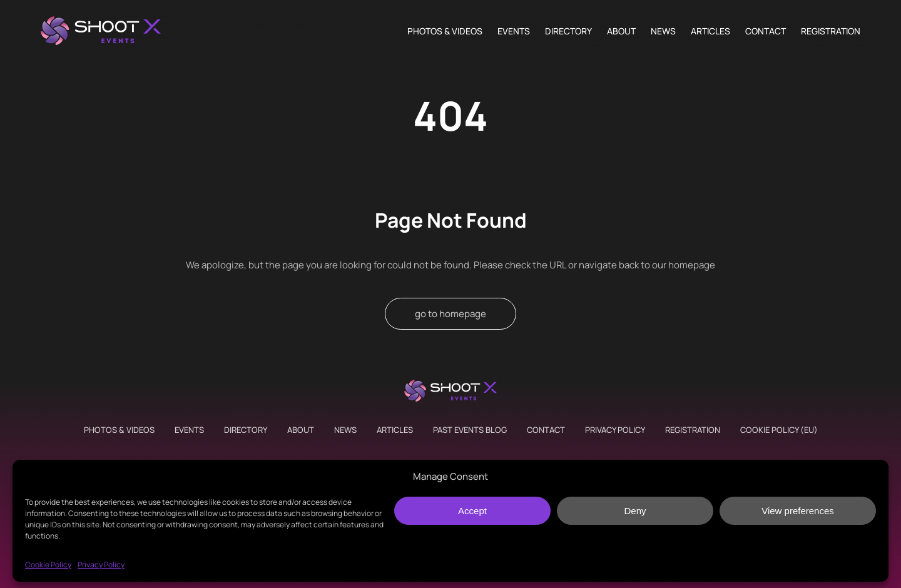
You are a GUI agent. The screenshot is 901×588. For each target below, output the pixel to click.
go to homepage (450, 314)
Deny (635, 511)
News (663, 31)
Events (514, 31)
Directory (568, 31)
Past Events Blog (470, 430)
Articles (710, 31)
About (621, 31)
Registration (831, 31)
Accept (472, 511)
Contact (766, 31)
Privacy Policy (101, 565)
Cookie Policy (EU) (779, 430)
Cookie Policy (48, 565)
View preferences (798, 511)
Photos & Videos (445, 31)
